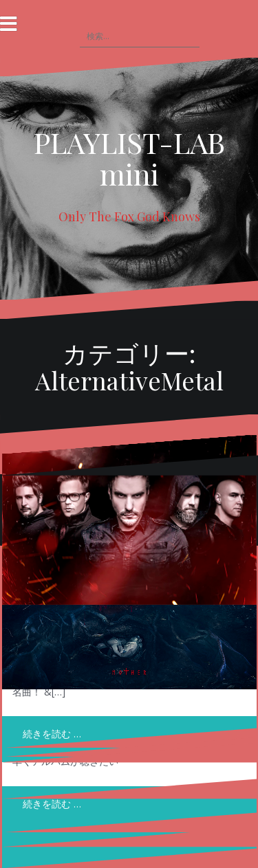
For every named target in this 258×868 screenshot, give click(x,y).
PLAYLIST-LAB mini (129, 158)
